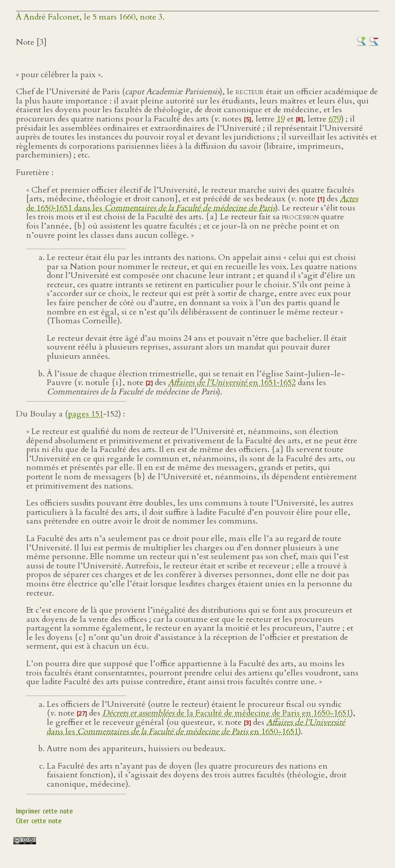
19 (281, 119)
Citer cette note (39, 821)
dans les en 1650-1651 (196, 727)
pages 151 (86, 414)
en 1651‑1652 (232, 383)
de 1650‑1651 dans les (192, 203)
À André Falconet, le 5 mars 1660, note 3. (90, 17)
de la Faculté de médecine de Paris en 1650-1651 (226, 713)
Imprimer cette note (44, 811)
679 (335, 119)
